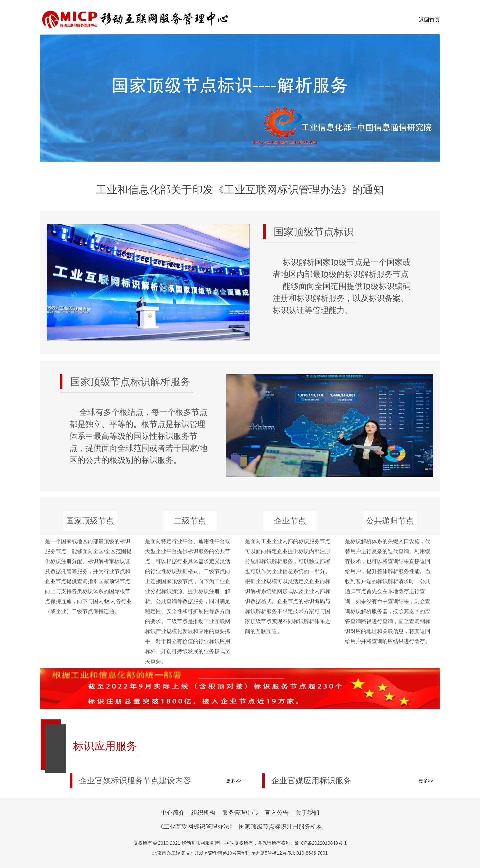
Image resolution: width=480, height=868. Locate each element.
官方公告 (277, 813)
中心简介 (173, 813)
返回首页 (429, 20)
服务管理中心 (240, 813)
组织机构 (203, 813)
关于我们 (307, 813)
